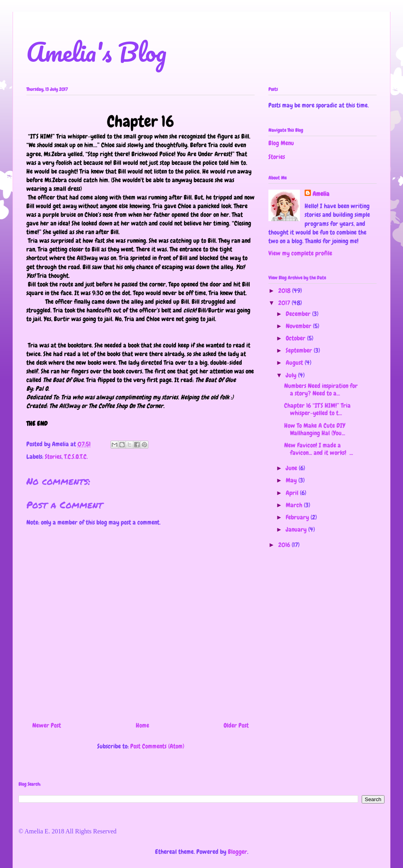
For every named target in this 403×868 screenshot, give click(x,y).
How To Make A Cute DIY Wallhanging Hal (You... (315, 429)
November (299, 326)
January (297, 529)
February (298, 517)
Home (142, 725)
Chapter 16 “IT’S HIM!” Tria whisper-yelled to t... (317, 409)
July (292, 375)
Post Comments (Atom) (157, 746)
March (295, 505)
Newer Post (47, 725)
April (293, 493)
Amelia (321, 194)
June (292, 468)
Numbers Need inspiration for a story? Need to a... (321, 390)
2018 (285, 291)
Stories (53, 457)
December (299, 314)
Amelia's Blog (96, 52)
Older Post (236, 725)
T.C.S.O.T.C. (76, 457)
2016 (285, 545)
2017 (285, 303)
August (295, 363)
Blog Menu (281, 143)
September (300, 350)
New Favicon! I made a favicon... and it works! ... (319, 449)
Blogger (238, 852)
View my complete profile (300, 253)
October (296, 338)
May (292, 480)
